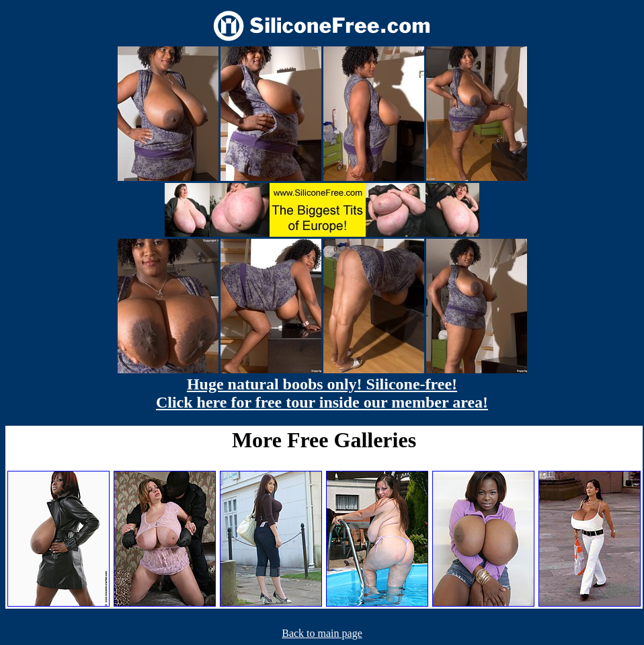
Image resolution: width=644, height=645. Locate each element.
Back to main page (322, 633)
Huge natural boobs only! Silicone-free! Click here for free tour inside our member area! (322, 393)
